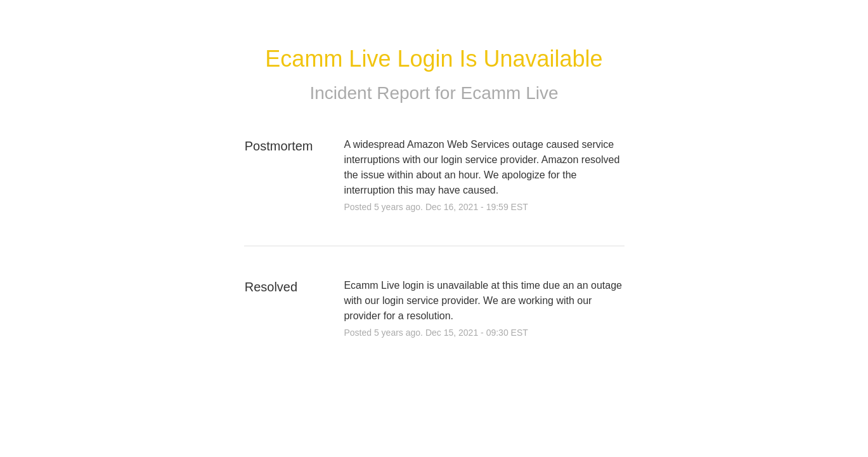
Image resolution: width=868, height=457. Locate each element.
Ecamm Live (510, 93)
